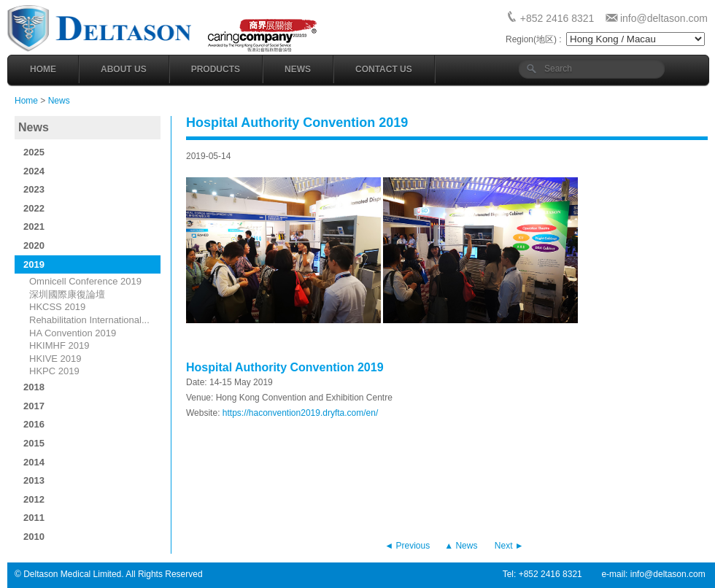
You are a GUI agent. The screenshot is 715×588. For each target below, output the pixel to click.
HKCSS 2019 (57, 307)
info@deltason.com (664, 18)
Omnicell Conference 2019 (85, 281)
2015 (34, 443)
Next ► (509, 546)
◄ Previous (407, 546)
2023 (34, 189)
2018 (34, 387)
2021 (34, 227)
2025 (34, 152)
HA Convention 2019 (73, 333)
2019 (34, 264)
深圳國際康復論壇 (67, 294)
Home (43, 69)
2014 (34, 462)
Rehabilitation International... (89, 320)
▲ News (461, 546)
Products (216, 69)
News (298, 69)
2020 (34, 245)
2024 (34, 171)
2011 (34, 518)
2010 (34, 537)
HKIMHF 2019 (59, 345)
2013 (34, 480)
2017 (34, 406)
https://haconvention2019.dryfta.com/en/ (300, 413)
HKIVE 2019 (55, 359)
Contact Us (384, 69)
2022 (34, 208)
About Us (124, 69)
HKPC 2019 (54, 371)
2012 (34, 499)
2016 (34, 424)
